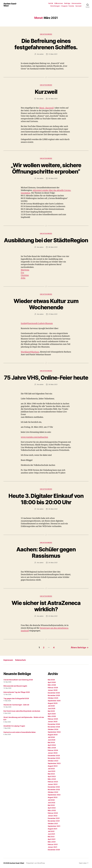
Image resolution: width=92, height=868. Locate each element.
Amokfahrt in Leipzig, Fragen (14, 726)
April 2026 (52, 682)
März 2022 (52, 810)
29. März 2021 (53, 178)
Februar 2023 (53, 782)
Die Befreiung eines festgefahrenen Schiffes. (46, 44)
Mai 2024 (51, 742)
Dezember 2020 (54, 850)
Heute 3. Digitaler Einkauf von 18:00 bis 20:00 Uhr (46, 499)
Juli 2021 (51, 831)
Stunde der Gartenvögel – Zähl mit (16, 705)
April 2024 (52, 745)
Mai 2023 (51, 774)
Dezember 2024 (54, 724)
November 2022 (54, 790)
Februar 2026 (53, 688)
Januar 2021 (52, 847)
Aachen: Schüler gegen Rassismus (46, 552)
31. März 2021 (53, 54)
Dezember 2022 (54, 787)
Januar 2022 (53, 816)
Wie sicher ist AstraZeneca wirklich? (46, 606)
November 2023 (54, 758)
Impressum (8, 660)
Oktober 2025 (53, 698)
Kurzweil (78, 6)
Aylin (23, 278)
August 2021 (53, 829)
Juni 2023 (52, 771)
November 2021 (54, 821)
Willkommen (59, 3)
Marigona (25, 270)
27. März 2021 (53, 314)
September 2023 (54, 763)
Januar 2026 (53, 690)
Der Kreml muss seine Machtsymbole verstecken (22, 711)
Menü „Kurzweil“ (47, 108)
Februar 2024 (53, 750)
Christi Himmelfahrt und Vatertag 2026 (18, 680)
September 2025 (54, 701)
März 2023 (52, 779)
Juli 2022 (51, 800)
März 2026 (52, 685)
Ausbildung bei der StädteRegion (46, 240)
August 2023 (53, 766)
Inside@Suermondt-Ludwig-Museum (37, 323)
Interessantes (76, 3)
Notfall (51, 3)
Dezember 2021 (54, 818)
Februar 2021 (53, 844)
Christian (25, 275)
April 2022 (52, 808)
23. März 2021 (53, 616)
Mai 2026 (51, 680)
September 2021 (54, 826)
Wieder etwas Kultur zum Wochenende (46, 304)
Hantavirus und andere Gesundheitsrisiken (20, 732)
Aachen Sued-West (10, 5)
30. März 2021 (53, 99)
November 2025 (54, 695)
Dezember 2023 (54, 756)
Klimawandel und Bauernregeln (15, 686)
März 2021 (52, 842)
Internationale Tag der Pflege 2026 (17, 692)
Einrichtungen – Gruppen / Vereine (62, 6)
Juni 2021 (51, 834)
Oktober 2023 (53, 761)
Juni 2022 (52, 803)
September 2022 (54, 795)
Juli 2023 (51, 769)
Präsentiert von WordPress (36, 863)
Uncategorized (46, 34)
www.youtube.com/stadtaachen (34, 437)
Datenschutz (20, 660)
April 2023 (52, 776)
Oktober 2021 (53, 824)
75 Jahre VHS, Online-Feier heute (46, 378)
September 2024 (54, 732)
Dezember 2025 (54, 693)
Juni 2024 (52, 740)
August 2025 (53, 703)
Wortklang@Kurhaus (30, 352)
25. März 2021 (53, 509)
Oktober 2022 (53, 792)
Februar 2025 (53, 719)
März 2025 (52, 716)
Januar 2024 (53, 753)
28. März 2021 (53, 247)
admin (42, 54)
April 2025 (52, 714)
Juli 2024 (51, 737)
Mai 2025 (51, 711)
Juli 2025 (51, 706)
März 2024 (52, 748)
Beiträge (67, 3)
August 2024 (53, 735)
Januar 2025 (53, 722)
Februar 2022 (53, 813)
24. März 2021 (53, 563)
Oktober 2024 (53, 729)
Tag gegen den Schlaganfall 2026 (16, 698)
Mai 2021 (51, 837)
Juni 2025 (52, 708)
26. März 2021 (53, 384)
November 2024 (54, 727)
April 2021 (52, 839)
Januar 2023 (53, 784)
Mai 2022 (51, 805)
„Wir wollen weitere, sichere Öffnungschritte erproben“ (46, 168)
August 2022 (53, 797)
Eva (22, 273)
